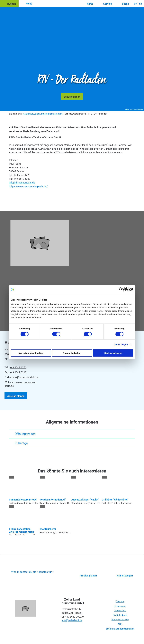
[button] (9, 3)
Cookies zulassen (113, 353)
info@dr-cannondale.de (22, 183)
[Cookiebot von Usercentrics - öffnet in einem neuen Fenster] (121, 289)
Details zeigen (121, 344)
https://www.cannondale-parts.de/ (28, 186)
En (140, 4)
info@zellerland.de (72, 620)
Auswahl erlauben (72, 353)
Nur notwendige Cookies (31, 353)
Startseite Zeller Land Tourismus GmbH (43, 114)
